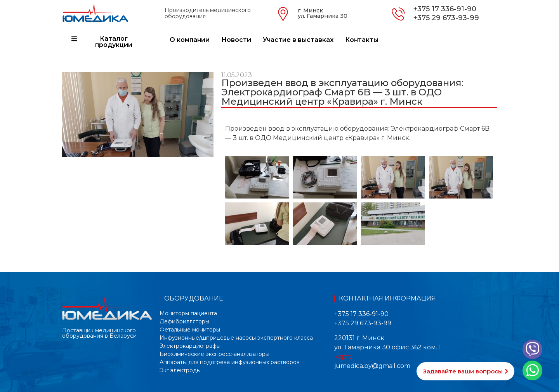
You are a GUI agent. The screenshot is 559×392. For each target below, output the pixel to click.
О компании (190, 40)
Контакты (362, 40)
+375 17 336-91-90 (445, 9)
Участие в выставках (298, 40)
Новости (236, 40)
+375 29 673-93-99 (446, 18)
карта (343, 357)
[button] (465, 371)
